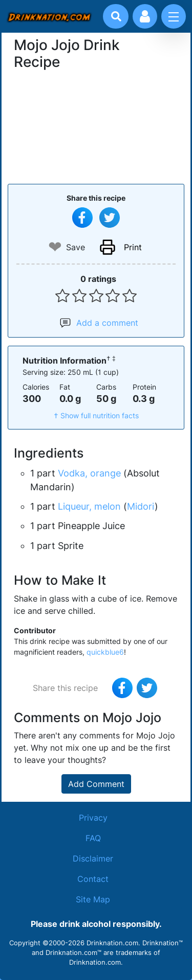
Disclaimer (93, 858)
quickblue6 (105, 652)
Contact (93, 879)
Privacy (93, 818)
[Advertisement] (96, 126)
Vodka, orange (89, 473)
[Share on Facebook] (82, 218)
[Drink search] (116, 16)
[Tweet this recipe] (110, 218)
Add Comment (96, 784)
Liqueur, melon (89, 506)
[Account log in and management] (145, 16)
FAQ (93, 838)
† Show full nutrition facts (96, 415)
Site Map (93, 899)
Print (133, 247)
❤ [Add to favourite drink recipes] (55, 247)
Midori (141, 506)
